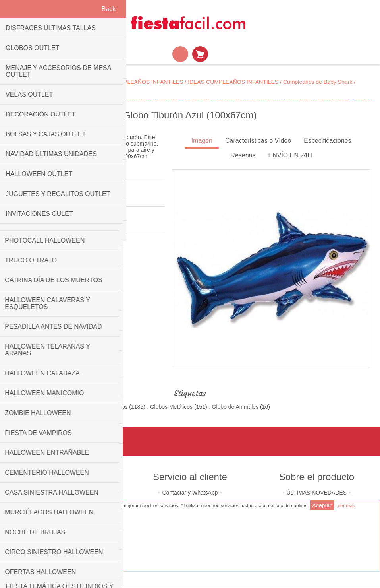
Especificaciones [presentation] (327, 141)
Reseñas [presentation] (243, 155)
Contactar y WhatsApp (190, 493)
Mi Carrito (200, 54)
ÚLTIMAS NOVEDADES (317, 493)
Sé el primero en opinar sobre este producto (64, 197)
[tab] (202, 141)
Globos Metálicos (171, 407)
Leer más (345, 506)
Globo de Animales (235, 407)
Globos (119, 407)
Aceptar (322, 505)
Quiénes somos (63, 493)
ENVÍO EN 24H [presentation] (290, 155)
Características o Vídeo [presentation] (258, 141)
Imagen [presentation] (202, 141)
